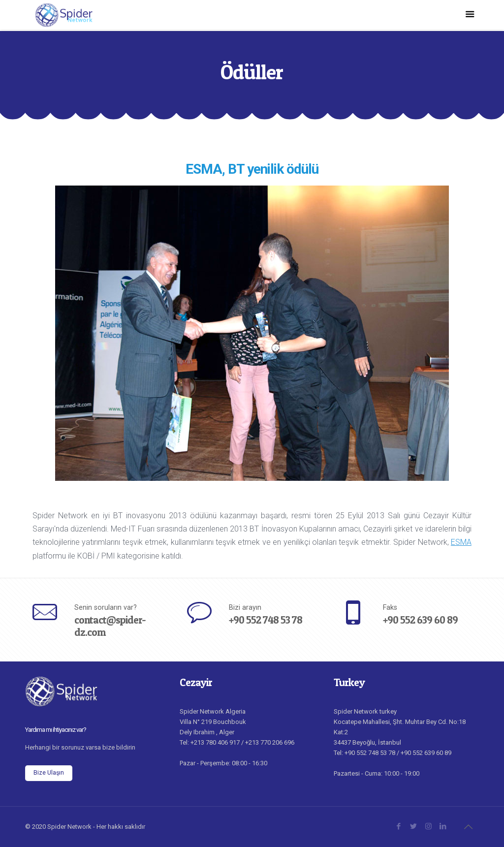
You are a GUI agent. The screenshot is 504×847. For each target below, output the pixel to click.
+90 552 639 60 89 (420, 620)
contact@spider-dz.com (110, 626)
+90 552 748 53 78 (266, 620)
